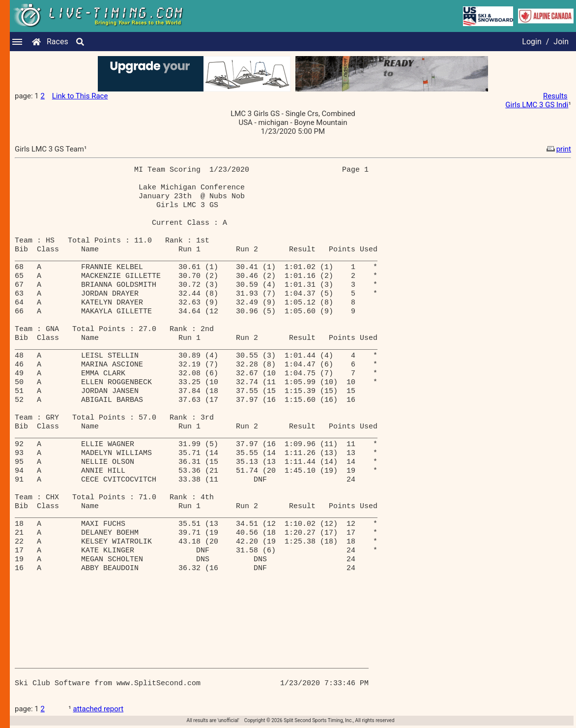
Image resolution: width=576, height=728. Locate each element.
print (558, 149)
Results (555, 96)
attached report (99, 709)
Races (58, 42)
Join (561, 42)
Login (532, 42)
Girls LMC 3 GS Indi (537, 105)
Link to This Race (80, 96)
